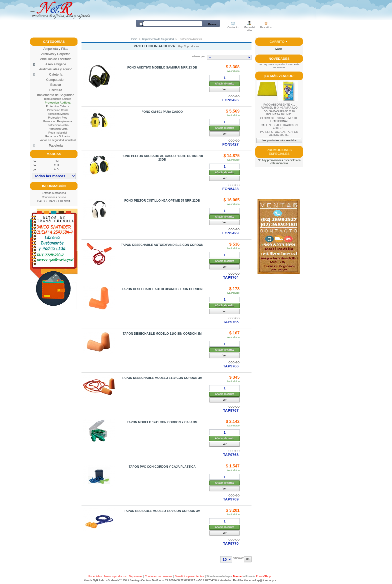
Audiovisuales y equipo (56, 69)
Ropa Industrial (58, 133)
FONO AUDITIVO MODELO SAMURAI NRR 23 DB (162, 68)
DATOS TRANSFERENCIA (54, 201)
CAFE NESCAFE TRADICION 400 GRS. (279, 127)
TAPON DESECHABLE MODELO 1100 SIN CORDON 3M (162, 334)
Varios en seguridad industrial (57, 140)
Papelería (56, 145)
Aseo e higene (56, 64)
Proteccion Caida (58, 110)
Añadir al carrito (225, 84)
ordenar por (198, 56)
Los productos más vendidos (279, 140)
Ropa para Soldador (57, 136)
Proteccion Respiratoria (57, 121)
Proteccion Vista (58, 129)
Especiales (95, 576)
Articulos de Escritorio (56, 59)
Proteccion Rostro (58, 125)
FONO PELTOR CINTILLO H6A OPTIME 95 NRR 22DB (162, 201)
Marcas (54, 154)
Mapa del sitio (249, 28)
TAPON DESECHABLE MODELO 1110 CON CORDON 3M (162, 378)
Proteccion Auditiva (58, 103)
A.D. (57, 169)
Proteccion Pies (57, 118)
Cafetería (56, 74)
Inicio (134, 39)
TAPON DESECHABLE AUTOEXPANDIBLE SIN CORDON (162, 289)
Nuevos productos (115, 576)
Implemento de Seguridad (56, 95)
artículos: (238, 558)
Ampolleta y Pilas (56, 49)
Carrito (277, 42)
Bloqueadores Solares (57, 99)
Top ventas (136, 576)
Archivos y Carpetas (56, 54)
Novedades (279, 59)
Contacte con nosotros (158, 576)
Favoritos (266, 27)
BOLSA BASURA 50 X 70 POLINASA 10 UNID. (279, 113)
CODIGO (234, 96)
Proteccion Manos (57, 114)
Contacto (233, 27)
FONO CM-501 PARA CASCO (162, 112)
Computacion (56, 80)
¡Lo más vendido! (279, 76)
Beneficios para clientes (189, 576)
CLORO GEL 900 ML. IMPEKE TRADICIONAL (279, 120)
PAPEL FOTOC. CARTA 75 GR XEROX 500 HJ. (279, 133)
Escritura (56, 90)
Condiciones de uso (54, 197)
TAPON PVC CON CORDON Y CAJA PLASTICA (162, 467)
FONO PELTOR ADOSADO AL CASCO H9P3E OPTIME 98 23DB (162, 158)
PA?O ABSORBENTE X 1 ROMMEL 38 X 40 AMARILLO (279, 106)
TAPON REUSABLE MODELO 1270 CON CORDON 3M (162, 511)
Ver (225, 89)
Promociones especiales (279, 152)
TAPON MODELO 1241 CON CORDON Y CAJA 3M (162, 422)
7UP (57, 165)
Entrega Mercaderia (54, 193)
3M (57, 161)
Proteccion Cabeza (58, 106)
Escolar (56, 85)
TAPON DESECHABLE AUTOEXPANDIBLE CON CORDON (162, 245)
